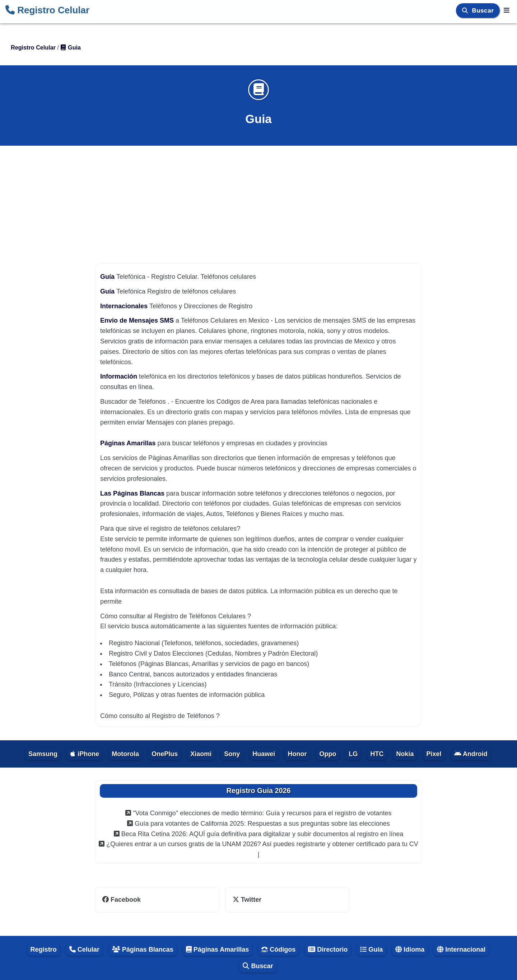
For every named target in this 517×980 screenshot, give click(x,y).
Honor (297, 754)
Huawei (264, 754)
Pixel (434, 754)
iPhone (85, 754)
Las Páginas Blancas (133, 493)
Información (120, 376)
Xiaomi (201, 754)
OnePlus (165, 754)
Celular (84, 949)
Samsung (43, 754)
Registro (44, 949)
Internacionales (125, 306)
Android (471, 754)
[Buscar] (466, 11)
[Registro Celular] (507, 10)
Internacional (461, 949)
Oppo (328, 754)
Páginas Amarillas (129, 443)
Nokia (405, 754)
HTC (377, 754)
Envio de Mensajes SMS (138, 320)
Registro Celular (47, 10)
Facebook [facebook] (122, 900)
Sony (232, 754)
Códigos (278, 949)
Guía (108, 277)
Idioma (410, 949)
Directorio (328, 949)
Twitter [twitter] (247, 900)
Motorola (125, 754)
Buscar (484, 11)
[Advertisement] (258, 198)
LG (353, 754)
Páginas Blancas (143, 949)
